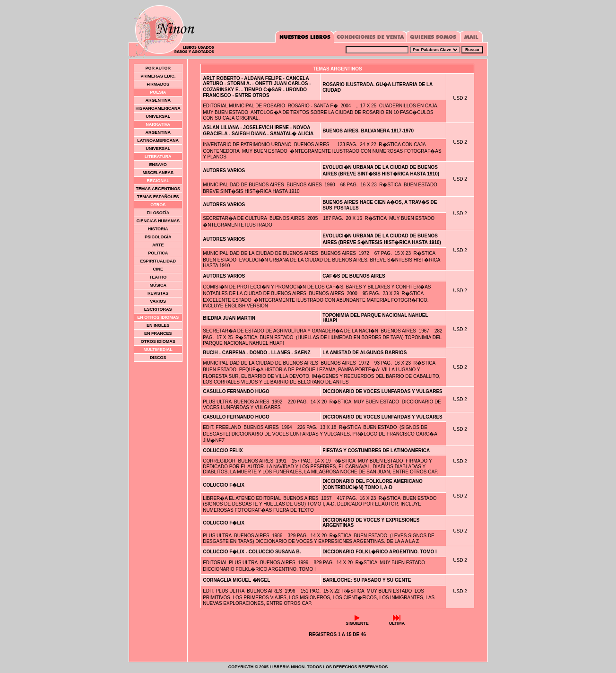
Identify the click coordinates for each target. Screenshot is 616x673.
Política (158, 253)
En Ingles (158, 325)
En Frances (158, 333)
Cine (158, 269)
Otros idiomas (158, 341)
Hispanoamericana (158, 108)
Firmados (158, 84)
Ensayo (158, 165)
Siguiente (357, 621)
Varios (158, 301)
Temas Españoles (158, 197)
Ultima (397, 621)
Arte (158, 245)
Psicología (158, 237)
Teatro (158, 277)
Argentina (158, 100)
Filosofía (158, 213)
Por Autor (158, 68)
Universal (158, 116)
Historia (158, 229)
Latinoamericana (158, 140)
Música (158, 285)
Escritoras (158, 309)
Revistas (158, 293)
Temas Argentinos (158, 189)
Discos (158, 358)
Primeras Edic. (158, 76)
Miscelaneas (158, 173)
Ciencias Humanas (158, 221)
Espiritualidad (158, 261)
